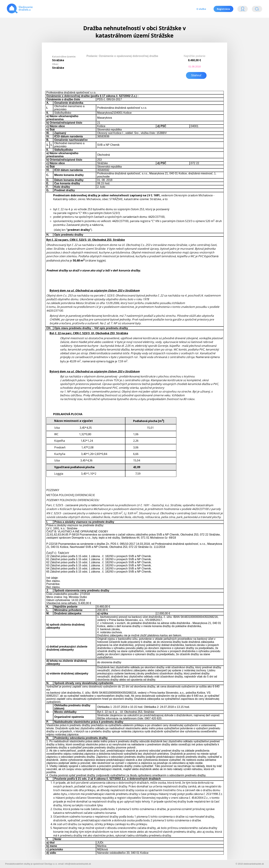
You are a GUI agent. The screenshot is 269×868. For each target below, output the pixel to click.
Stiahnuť (196, 75)
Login (243, 10)
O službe (201, 9)
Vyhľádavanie (257, 10)
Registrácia (223, 9)
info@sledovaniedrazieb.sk (78, 863)
